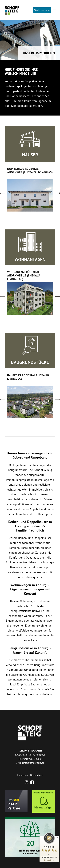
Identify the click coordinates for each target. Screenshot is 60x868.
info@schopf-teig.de (34, 763)
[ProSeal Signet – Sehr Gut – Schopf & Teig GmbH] (49, 845)
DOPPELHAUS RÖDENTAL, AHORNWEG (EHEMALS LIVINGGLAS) (30, 170)
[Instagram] (27, 783)
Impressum (23, 775)
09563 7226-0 (34, 759)
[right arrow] (58, 193)
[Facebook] (33, 783)
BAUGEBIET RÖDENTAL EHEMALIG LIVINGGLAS (28, 377)
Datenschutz (37, 775)
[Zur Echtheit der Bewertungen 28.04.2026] (49, 860)
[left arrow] (2, 193)
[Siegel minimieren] (57, 838)
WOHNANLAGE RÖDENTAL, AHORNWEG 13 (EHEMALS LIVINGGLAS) (24, 275)
